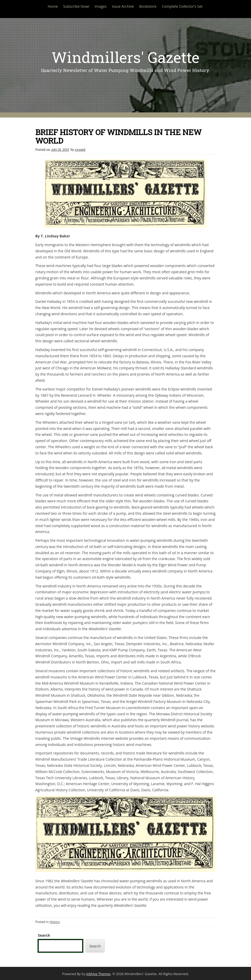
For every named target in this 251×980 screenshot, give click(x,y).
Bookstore (148, 6)
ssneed (80, 150)
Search (44, 935)
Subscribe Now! (76, 6)
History (55, 922)
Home (53, 6)
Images (101, 6)
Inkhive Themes (98, 974)
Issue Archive (123, 6)
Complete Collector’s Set (182, 6)
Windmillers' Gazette (126, 57)
